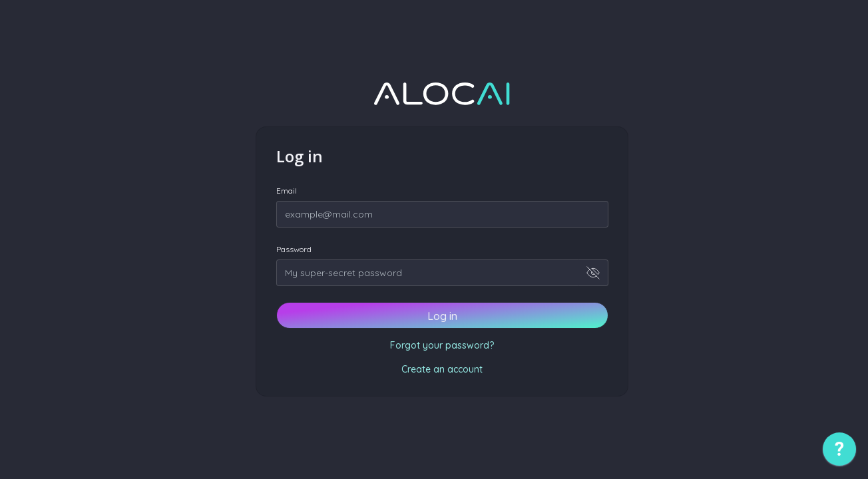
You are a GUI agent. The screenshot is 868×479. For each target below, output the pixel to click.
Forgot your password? (442, 345)
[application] (839, 452)
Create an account (442, 369)
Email (287, 191)
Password (294, 249)
